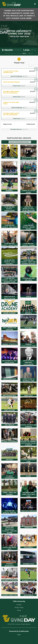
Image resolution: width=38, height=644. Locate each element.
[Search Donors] (32, 66)
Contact (19, 605)
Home (19, 610)
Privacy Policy (19, 608)
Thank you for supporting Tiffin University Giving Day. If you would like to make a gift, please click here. (19, 14)
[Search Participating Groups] (20, 142)
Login (19, 635)
